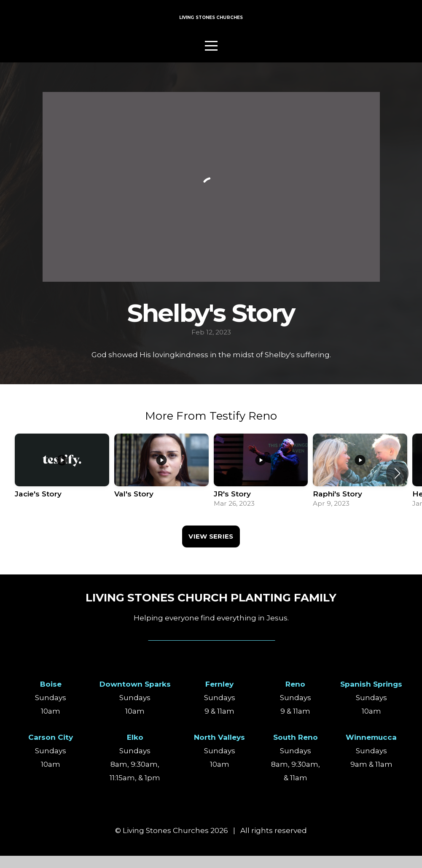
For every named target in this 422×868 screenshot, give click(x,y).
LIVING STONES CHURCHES (211, 24)
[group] (62, 486)
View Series (211, 549)
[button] (397, 485)
